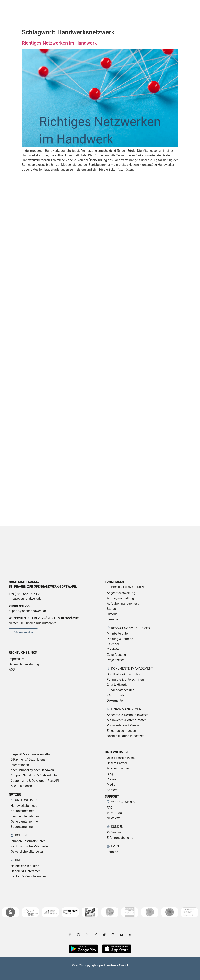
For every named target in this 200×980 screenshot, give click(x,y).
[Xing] (96, 935)
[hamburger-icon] (194, 18)
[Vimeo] (130, 935)
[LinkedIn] (87, 935)
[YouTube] (121, 935)
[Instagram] (79, 935)
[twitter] (104, 935)
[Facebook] (70, 935)
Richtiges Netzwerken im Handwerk (59, 43)
